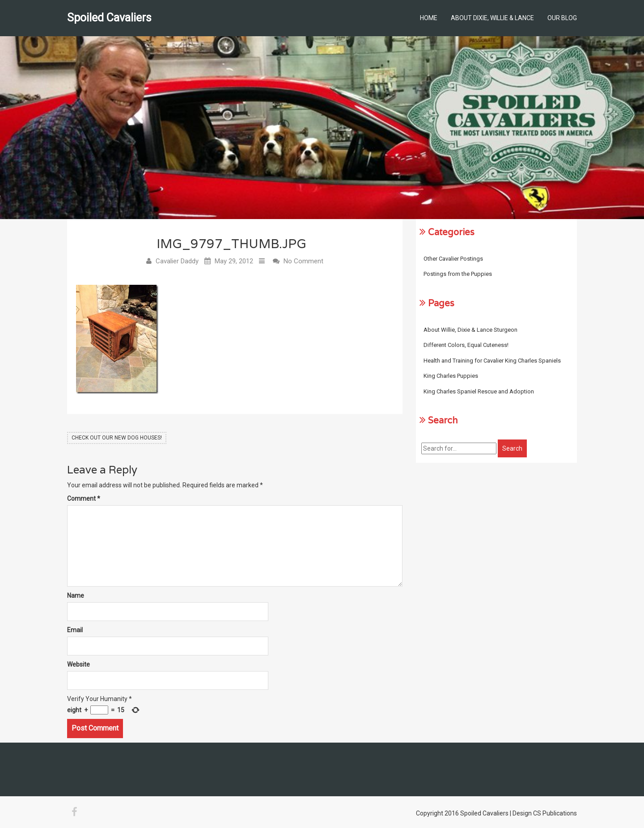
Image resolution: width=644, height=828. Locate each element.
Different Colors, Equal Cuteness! (466, 345)
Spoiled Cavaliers (109, 18)
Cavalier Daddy (177, 261)
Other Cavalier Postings (453, 259)
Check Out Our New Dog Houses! (117, 438)
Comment (84, 498)
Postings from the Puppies (458, 274)
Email (75, 630)
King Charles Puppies (451, 376)
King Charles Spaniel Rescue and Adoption (479, 391)
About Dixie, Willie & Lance (492, 18)
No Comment (303, 261)
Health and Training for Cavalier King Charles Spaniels (492, 361)
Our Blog (562, 18)
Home (429, 18)
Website (78, 664)
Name (76, 596)
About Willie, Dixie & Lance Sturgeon (470, 330)
